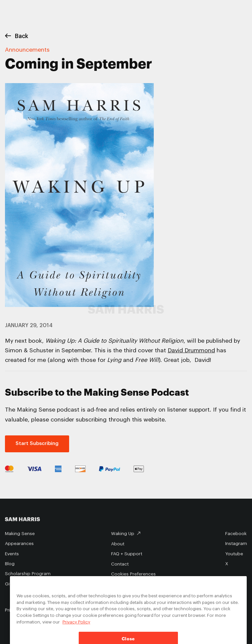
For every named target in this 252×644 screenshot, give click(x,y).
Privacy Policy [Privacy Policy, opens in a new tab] (76, 627)
